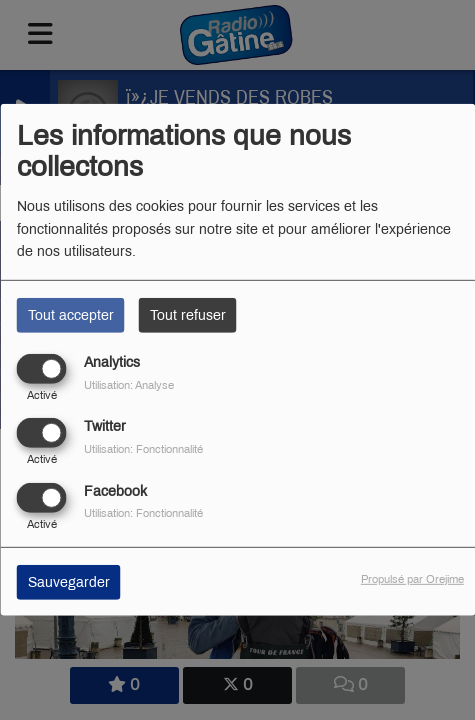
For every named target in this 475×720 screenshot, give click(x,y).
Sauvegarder (69, 581)
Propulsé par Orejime (412, 578)
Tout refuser (188, 315)
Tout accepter (71, 315)
